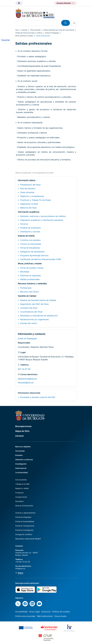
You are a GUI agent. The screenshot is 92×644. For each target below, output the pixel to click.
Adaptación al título (29, 204)
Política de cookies (61, 612)
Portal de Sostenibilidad (25, 521)
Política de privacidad (25, 616)
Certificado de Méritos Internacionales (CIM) (41, 259)
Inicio (17, 30)
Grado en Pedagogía (52, 33)
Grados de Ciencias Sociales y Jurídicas (29, 33)
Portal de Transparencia (25, 526)
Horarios (24, 224)
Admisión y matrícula (24, 460)
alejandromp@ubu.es (27, 379)
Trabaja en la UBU (22, 484)
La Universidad (21, 472)
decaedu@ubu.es (26, 383)
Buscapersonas (23, 426)
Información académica (29, 212)
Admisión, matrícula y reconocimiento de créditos (43, 216)
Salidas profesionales (30, 279)
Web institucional (45, 616)
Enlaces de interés (26, 236)
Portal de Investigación (24, 530)
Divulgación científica (24, 534)
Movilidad (25, 272)
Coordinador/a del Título (31, 312)
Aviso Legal (34, 612)
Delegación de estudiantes (32, 252)
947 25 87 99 (24, 369)
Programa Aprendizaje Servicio (34, 255)
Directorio (46, 612)
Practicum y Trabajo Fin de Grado (36, 200)
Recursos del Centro (29, 292)
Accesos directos (64, 3)
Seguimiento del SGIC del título (34, 304)
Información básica (27, 180)
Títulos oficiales (35, 30)
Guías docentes (27, 192)
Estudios (24, 30)
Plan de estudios (28, 189)
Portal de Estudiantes (30, 248)
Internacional (21, 468)
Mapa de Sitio (22, 431)
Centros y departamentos (25, 513)
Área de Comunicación (24, 506)
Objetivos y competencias (32, 196)
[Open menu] (74, 23)
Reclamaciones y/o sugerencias (34, 319)
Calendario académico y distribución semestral (42, 220)
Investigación (21, 464)
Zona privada (60, 616)
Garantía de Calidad (27, 296)
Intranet (19, 436)
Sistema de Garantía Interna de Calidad (38, 300)
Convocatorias (21, 480)
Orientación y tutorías (30, 232)
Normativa (19, 501)
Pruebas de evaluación (30, 228)
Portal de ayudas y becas (32, 268)
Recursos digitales (23, 447)
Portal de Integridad (23, 517)
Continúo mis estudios (30, 240)
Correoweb (20, 451)
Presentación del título (30, 185)
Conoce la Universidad (31, 244)
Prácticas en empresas (30, 276)
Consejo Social (21, 497)
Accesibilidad (21, 612)
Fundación (19, 493)
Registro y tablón (22, 488)
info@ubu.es (20, 568)
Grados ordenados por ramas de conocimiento (59, 30)
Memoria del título (28, 208)
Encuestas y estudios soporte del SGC (38, 397)
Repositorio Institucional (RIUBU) (28, 539)
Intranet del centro (29, 323)
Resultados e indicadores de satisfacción (39, 316)
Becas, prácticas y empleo (24, 36)
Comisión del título (29, 308)
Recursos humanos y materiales (32, 284)
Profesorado (26, 288)
